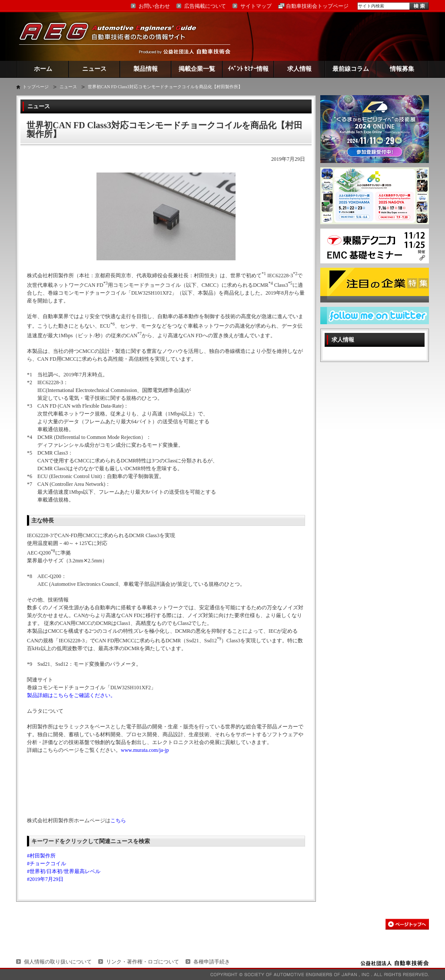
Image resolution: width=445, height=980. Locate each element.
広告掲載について (205, 6)
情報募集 (402, 69)
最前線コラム (351, 69)
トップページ (36, 87)
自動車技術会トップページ (317, 6)
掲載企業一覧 (197, 69)
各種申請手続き (212, 962)
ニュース (94, 69)
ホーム (43, 69)
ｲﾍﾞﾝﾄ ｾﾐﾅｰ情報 (248, 69)
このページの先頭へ (407, 924)
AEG (113, 36)
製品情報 (146, 69)
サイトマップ (256, 6)
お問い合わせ (154, 6)
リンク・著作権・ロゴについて (143, 962)
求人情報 (299, 69)
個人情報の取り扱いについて (58, 962)
